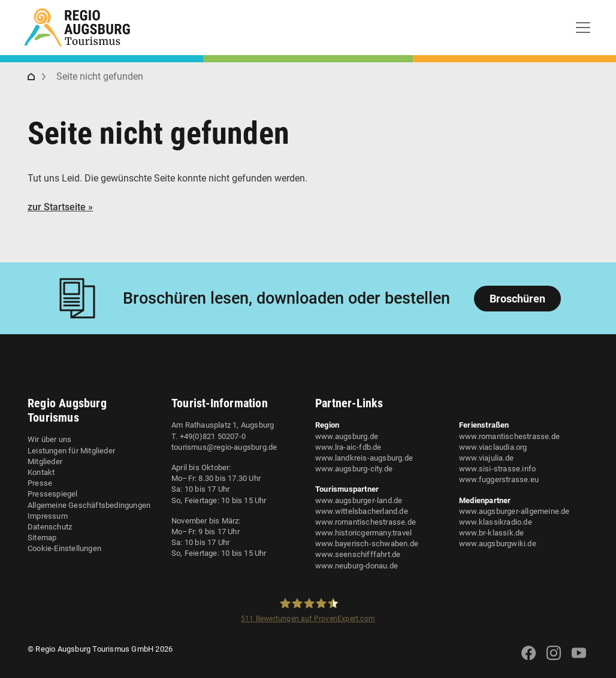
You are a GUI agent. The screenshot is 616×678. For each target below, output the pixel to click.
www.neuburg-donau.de (357, 566)
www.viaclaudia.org (493, 447)
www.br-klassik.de (491, 533)
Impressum (48, 516)
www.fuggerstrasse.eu (499, 479)
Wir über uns (49, 439)
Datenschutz (50, 527)
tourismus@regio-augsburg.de (224, 447)
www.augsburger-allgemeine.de (514, 511)
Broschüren (517, 299)
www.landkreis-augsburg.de (364, 458)
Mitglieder (45, 461)
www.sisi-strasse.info (497, 469)
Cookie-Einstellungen (64, 548)
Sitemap (42, 538)
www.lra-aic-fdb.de (348, 447)
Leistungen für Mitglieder (71, 451)
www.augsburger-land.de (359, 500)
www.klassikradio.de (496, 522)
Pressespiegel (53, 494)
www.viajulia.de (486, 458)
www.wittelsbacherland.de (362, 511)
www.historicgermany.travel (363, 533)
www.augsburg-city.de (354, 469)
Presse (40, 483)
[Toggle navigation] (583, 28)
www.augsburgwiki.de (498, 544)
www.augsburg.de (347, 436)
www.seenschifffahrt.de (358, 554)
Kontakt (41, 472)
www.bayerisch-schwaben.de (367, 544)
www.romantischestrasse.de (366, 522)
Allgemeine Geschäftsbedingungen (89, 505)
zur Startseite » (60, 207)
